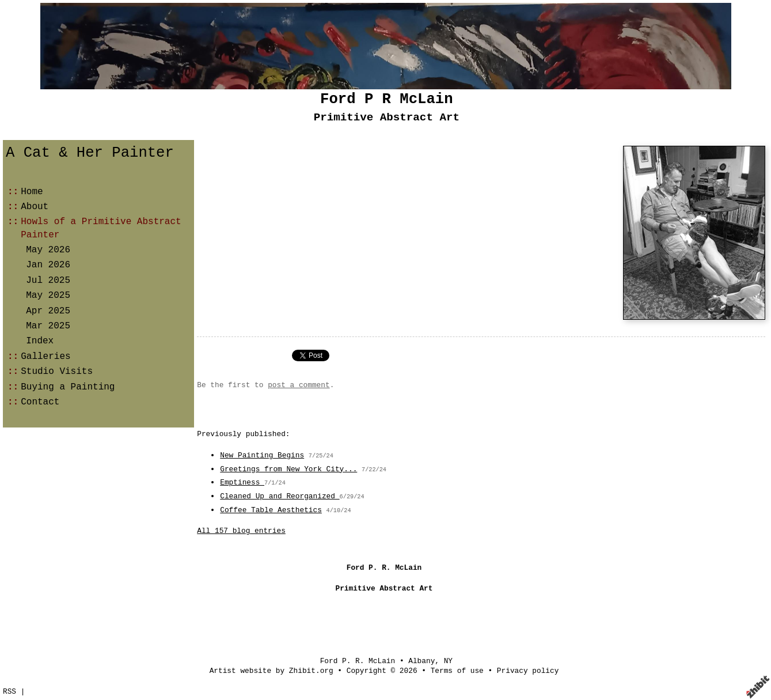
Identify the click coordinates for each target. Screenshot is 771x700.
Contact (40, 402)
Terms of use (457, 671)
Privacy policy (528, 671)
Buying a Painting (68, 387)
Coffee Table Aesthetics (271, 510)
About (35, 207)
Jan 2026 (48, 265)
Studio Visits (57, 372)
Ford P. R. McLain (358, 661)
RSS (10, 692)
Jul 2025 (48, 281)
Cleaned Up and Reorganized (280, 496)
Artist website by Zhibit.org (271, 671)
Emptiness (242, 483)
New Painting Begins (262, 455)
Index (40, 341)
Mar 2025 (48, 326)
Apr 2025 (48, 311)
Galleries (45, 357)
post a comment (299, 385)
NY (448, 661)
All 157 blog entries (241, 531)
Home (32, 192)
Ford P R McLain (386, 99)
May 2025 (48, 296)
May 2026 (48, 250)
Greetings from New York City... (288, 469)
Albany (421, 661)
